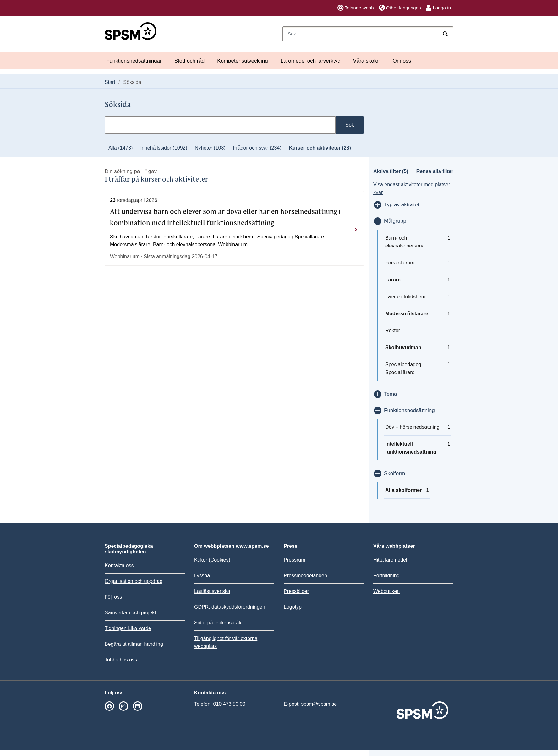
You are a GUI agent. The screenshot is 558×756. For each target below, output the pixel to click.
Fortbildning (386, 576)
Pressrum (294, 560)
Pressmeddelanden (305, 576)
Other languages (400, 8)
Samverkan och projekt (130, 613)
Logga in (438, 8)
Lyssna (202, 576)
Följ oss (113, 597)
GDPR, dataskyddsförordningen (230, 607)
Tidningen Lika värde (128, 628)
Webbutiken (386, 591)
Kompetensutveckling (243, 61)
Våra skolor (367, 61)
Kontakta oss (119, 566)
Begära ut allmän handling (134, 644)
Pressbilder (296, 591)
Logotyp (293, 607)
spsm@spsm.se (319, 704)
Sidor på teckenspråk (218, 623)
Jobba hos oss (121, 660)
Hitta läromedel (390, 560)
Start (110, 82)
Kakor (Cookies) (212, 560)
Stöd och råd (189, 61)
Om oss (402, 61)
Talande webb (356, 8)
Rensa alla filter (435, 171)
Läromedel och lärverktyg (311, 61)
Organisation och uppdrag (134, 581)
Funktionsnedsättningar (134, 61)
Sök (350, 125)
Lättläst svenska (212, 591)
